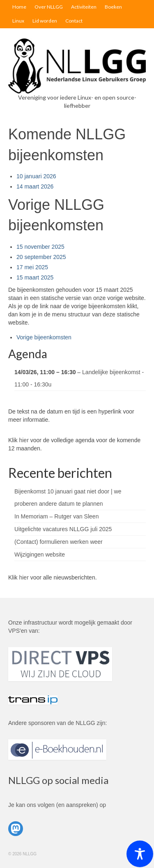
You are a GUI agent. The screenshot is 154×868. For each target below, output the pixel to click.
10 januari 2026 (36, 176)
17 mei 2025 (32, 267)
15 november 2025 (40, 247)
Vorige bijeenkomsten (44, 337)
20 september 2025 (41, 257)
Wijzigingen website (40, 554)
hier (24, 440)
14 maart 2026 (35, 186)
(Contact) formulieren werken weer (59, 542)
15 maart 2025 (35, 277)
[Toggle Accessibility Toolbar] (140, 854)
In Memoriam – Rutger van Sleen (56, 516)
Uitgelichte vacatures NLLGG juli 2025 (63, 529)
